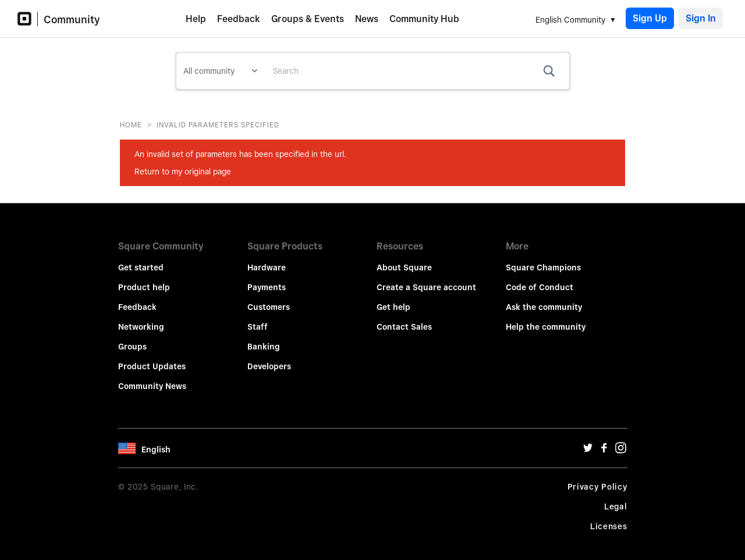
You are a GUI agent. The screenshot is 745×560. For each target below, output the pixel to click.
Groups (132, 338)
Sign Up (650, 18)
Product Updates (152, 358)
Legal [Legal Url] (616, 498)
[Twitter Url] (588, 443)
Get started (141, 259)
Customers (269, 299)
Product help (144, 279)
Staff (258, 319)
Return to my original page (183, 172)
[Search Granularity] (220, 71)
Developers (269, 358)
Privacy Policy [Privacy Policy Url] (597, 479)
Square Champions (543, 259)
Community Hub (424, 19)
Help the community (546, 319)
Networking (141, 319)
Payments (267, 279)
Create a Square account (426, 279)
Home (131, 125)
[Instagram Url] (620, 443)
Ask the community (544, 299)
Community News (152, 378)
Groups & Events (308, 19)
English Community (570, 20)
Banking (264, 338)
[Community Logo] (28, 19)
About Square (404, 259)
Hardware (267, 259)
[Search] (417, 71)
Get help (393, 299)
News (367, 19)
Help (196, 19)
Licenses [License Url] (609, 518)
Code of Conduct (540, 279)
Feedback (239, 19)
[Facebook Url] (604, 443)
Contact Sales (404, 319)
